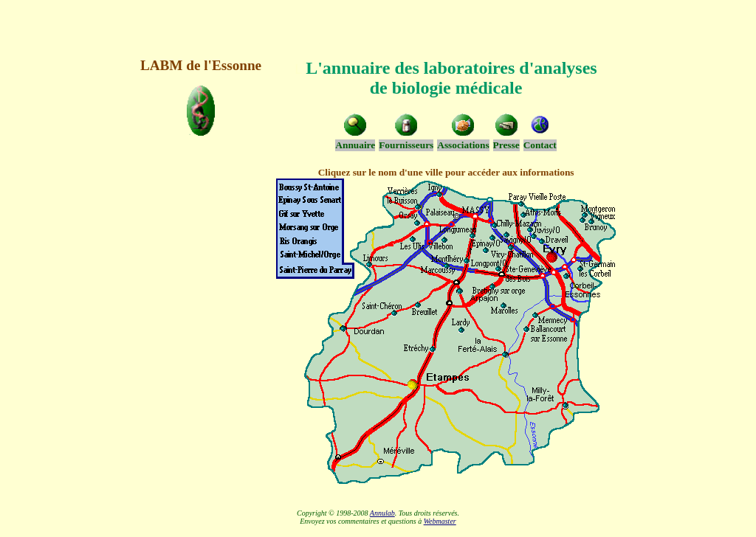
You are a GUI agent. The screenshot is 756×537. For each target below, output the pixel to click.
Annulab (382, 513)
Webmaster (440, 521)
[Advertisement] (378, 28)
